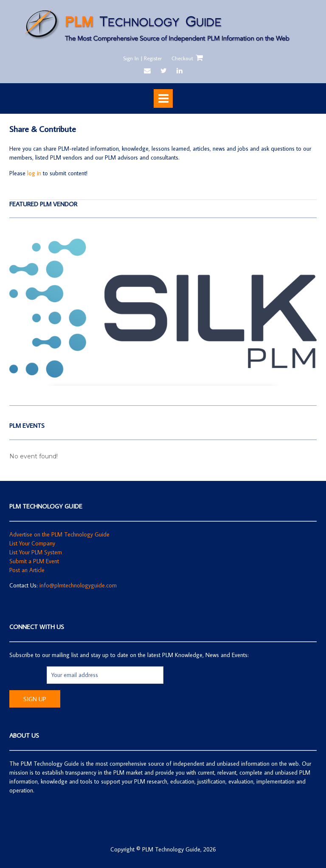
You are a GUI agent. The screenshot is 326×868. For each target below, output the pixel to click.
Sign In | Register (142, 58)
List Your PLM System (36, 552)
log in (34, 173)
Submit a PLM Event (34, 561)
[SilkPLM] (163, 384)
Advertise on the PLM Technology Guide (59, 534)
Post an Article (27, 570)
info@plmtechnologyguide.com (78, 585)
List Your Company (32, 543)
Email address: (28, 675)
